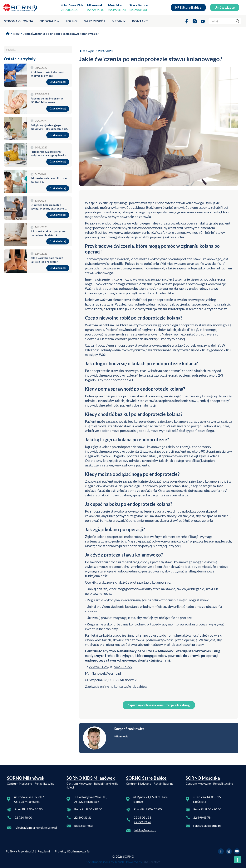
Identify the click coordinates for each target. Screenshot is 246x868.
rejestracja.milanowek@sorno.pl (36, 827)
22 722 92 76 (142, 822)
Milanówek (95, 5)
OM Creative (151, 862)
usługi (72, 21)
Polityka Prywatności (20, 851)
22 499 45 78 (117, 10)
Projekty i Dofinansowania (72, 851)
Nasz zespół (95, 21)
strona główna (19, 21)
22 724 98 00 (96, 10)
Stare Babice (138, 5)
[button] (50, 21)
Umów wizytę (225, 7)
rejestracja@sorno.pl (207, 825)
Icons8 (120, 862)
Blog (16, 34)
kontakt (140, 21)
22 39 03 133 (142, 817)
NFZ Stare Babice (188, 7)
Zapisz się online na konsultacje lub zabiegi (159, 705)
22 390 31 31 (69, 10)
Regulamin (44, 851)
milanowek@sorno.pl (105, 673)
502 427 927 (123, 667)
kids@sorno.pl (84, 825)
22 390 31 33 (138, 10)
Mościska (115, 5)
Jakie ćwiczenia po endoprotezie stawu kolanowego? (61, 34)
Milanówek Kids (72, 5)
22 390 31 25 (98, 667)
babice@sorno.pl (145, 830)
